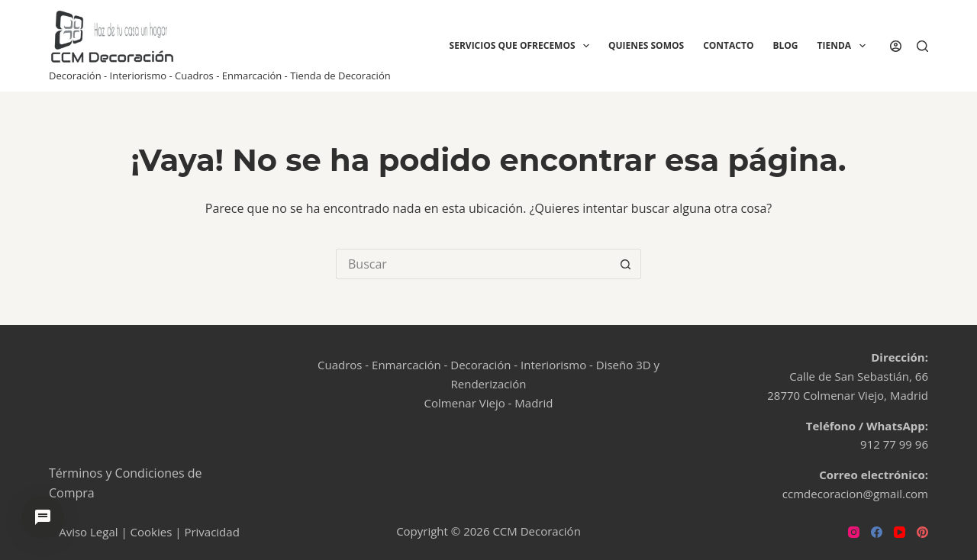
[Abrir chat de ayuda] (43, 517)
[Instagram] (854, 532)
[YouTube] (900, 532)
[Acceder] (896, 46)
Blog (785, 45)
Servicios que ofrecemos (522, 46)
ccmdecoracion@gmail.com (855, 494)
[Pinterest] (922, 532)
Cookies (152, 532)
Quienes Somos (646, 45)
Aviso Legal (88, 532)
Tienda (845, 46)
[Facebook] (877, 532)
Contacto (728, 45)
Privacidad (211, 532)
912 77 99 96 (894, 444)
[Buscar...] (473, 264)
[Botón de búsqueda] (626, 264)
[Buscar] (922, 46)
